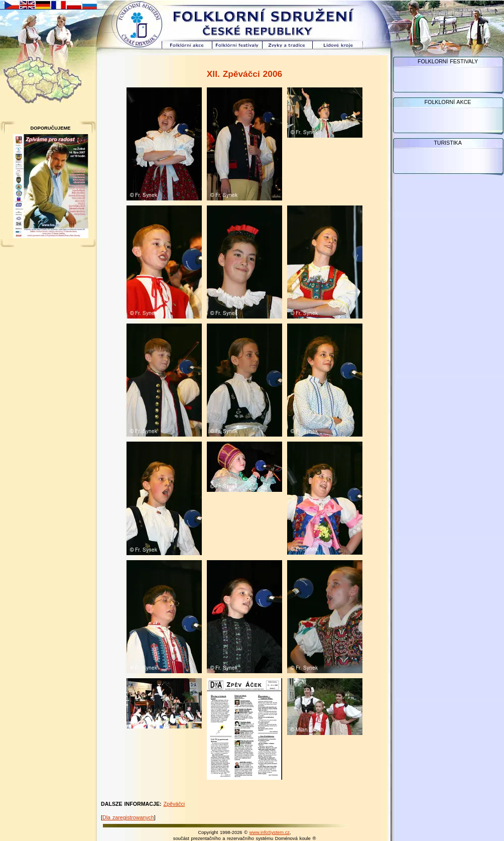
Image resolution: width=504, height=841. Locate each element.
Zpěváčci (174, 804)
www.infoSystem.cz (270, 832)
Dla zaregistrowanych (128, 817)
